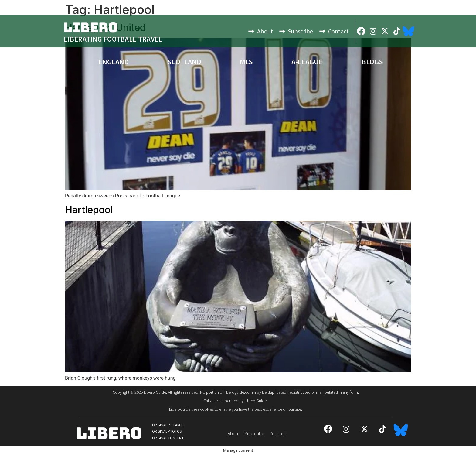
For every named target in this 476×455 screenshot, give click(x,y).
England (114, 62)
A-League (307, 62)
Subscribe (301, 31)
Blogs (372, 62)
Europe (46, 62)
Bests (432, 62)
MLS (246, 62)
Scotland (184, 62)
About (265, 31)
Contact (338, 31)
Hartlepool (89, 210)
